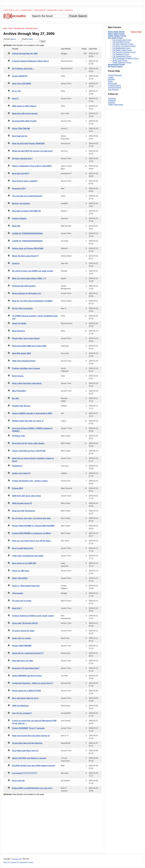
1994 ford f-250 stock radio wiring (26, 496)
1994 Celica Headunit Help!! (24, 361)
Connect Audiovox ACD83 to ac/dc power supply (33, 616)
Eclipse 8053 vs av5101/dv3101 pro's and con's (32, 788)
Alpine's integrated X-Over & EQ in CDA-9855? (32, 166)
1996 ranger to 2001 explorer (24, 106)
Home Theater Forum (117, 36)
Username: (12, 40)
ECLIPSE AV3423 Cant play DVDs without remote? (34, 766)
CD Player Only (19, 436)
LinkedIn (111, 102)
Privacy (31, 862)
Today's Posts (136, 32)
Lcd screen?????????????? (25, 773)
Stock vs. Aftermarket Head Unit (26, 586)
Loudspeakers (26, 10)
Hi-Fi (17, 10)
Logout (111, 77)
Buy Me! (16, 398)
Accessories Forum (116, 64)
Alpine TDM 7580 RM (21, 129)
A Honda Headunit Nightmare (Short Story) (30, 61)
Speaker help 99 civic (21, 406)
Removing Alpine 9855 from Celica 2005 (29, 346)
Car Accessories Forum (122, 40)
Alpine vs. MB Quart (21, 571)
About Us (6, 862)
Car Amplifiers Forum (121, 42)
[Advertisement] (53, 826)
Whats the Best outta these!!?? (25, 256)
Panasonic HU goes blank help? (26, 668)
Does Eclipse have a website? (25, 181)
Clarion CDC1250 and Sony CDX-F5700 (29, 451)
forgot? (31, 39)
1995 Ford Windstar (20, 706)
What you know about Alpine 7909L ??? (29, 278)
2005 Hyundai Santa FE (22, 503)
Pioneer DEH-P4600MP (22, 646)
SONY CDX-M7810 (20, 578)
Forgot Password (115, 75)
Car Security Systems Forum (124, 52)
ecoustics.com (17, 859)
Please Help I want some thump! (26, 338)
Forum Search (78, 16)
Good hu (16, 263)
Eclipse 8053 (17, 488)
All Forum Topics (115, 66)
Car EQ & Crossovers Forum (124, 46)
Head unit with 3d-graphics (24, 511)
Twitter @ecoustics (116, 105)
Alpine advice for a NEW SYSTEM (26, 691)
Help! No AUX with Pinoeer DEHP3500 (28, 143)
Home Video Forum (116, 34)
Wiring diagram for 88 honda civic (27, 293)
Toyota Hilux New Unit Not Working (27, 743)
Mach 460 (16, 226)
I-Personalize (18, 593)
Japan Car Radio (19, 323)
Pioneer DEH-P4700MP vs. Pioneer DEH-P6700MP (33, 526)
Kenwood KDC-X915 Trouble (24, 121)
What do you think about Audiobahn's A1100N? (32, 301)
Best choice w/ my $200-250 (24, 563)
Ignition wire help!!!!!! (21, 473)
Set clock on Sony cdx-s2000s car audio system (33, 271)
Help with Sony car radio (23, 661)
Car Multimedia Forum (121, 48)
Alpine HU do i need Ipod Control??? (28, 653)
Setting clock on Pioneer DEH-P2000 (28, 248)
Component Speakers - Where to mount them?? (33, 683)
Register (111, 79)
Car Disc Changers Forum (123, 44)
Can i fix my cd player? (22, 713)
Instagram (112, 100)
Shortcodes (113, 83)
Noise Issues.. (18, 376)
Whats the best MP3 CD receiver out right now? (32, 151)
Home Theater (40, 10)
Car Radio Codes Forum (122, 50)
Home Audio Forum (116, 32)
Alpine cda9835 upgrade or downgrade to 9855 (32, 413)
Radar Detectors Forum (122, 62)
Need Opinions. (19, 331)
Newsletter (23, 862)
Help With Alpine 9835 (21, 353)
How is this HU (18, 781)
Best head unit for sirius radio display (28, 443)
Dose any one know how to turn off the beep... (32, 541)
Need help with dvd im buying (25, 114)
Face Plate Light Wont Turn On (25, 751)
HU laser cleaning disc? (22, 158)
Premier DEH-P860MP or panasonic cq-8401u (31, 533)
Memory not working (21, 203)
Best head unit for (20, 136)
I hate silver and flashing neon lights (28, 556)
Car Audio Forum (115, 38)
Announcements (115, 88)
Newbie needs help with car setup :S (28, 421)
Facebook (112, 98)
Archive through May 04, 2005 (25, 54)
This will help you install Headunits (27, 196)
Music (61, 10)
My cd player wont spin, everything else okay (31, 518)
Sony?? (15, 99)
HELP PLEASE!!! (19, 391)
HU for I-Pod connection (22, 308)
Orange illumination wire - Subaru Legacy (30, 481)
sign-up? (13, 39)
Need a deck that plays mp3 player (27, 383)
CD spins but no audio (22, 601)
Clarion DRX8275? (20, 76)
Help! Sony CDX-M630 (21, 84)
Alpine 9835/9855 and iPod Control (27, 676)
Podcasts (69, 10)
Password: (31, 40)
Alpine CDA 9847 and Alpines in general (29, 758)
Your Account (113, 90)
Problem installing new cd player (26, 368)
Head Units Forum (120, 60)
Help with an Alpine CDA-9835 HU (26, 211)
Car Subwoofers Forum (122, 56)
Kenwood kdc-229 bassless (24, 286)
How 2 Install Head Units (23, 548)
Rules (110, 81)
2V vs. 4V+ (17, 91)
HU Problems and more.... (23, 69)
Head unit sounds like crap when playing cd (31, 736)
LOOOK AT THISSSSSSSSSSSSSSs (27, 233)
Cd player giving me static (23, 631)
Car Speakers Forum (121, 54)
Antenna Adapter (19, 218)
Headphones (52, 10)
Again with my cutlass (22, 638)
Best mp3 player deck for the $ (25, 698)
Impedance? (17, 466)
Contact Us (15, 862)
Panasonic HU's (19, 188)
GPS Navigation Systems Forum (126, 58)
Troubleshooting (114, 85)
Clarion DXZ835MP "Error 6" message (28, 728)
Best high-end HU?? (21, 173)
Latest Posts (9, 10)
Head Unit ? (17, 608)
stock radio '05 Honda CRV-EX (25, 623)
